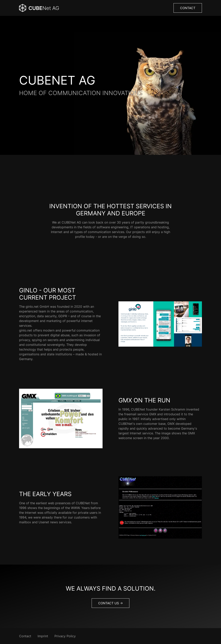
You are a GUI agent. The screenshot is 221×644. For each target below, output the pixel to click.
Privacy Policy (65, 636)
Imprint (43, 636)
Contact (188, 8)
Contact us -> (111, 603)
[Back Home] (39, 8)
